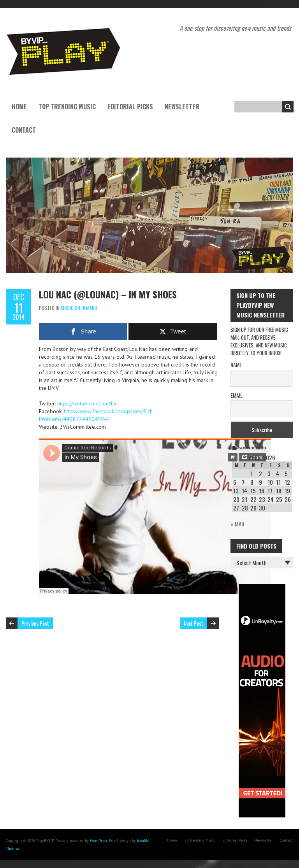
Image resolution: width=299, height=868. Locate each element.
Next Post (193, 623)
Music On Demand (79, 308)
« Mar (237, 524)
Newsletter (182, 107)
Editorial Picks (130, 107)
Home (19, 107)
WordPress (99, 841)
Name (236, 365)
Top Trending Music (67, 107)
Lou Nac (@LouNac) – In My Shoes (108, 294)
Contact (24, 130)
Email (237, 395)
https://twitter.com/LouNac (87, 403)
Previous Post (35, 623)
